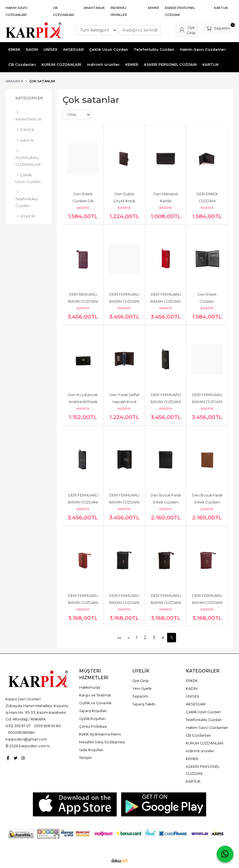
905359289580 (21, 732)
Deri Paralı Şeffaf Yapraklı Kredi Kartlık (125, 402)
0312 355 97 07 (18, 726)
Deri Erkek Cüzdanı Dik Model (83, 201)
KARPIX (83, 208)
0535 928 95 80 (47, 726)
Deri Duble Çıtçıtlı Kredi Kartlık (125, 201)
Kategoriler (29, 98)
